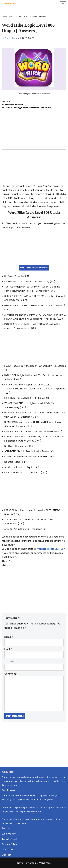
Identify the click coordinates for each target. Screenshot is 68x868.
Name (9, 637)
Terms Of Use (9, 839)
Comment (11, 674)
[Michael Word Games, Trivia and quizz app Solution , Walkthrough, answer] (9, 4)
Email (8, 649)
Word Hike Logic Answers (34, 268)
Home (4, 17)
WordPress (45, 863)
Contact (6, 855)
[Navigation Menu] (63, 4)
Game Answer (12, 38)
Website (9, 662)
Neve (20, 863)
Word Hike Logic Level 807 (51, 549)
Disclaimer (8, 850)
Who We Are (9, 834)
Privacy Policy (9, 844)
